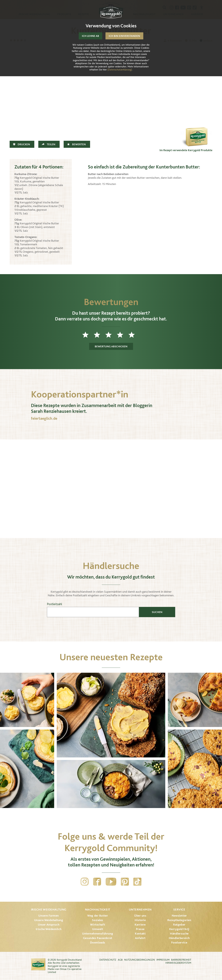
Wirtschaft (98, 925)
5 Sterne (134, 335)
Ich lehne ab (90, 36)
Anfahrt (140, 938)
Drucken (24, 144)
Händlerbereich (179, 938)
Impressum (163, 960)
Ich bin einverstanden (124, 36)
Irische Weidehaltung (49, 909)
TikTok (137, 882)
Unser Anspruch (49, 925)
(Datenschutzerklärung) (120, 70)
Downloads (98, 942)
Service (179, 909)
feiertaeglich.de (44, 418)
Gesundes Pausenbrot (98, 938)
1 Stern (88, 335)
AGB (120, 960)
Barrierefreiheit (181, 960)
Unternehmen (140, 909)
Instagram (85, 882)
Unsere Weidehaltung (49, 920)
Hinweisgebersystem (178, 963)
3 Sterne (111, 335)
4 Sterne (123, 335)
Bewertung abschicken (111, 346)
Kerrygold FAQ (179, 929)
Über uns (140, 916)
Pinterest (125, 882)
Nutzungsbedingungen (140, 960)
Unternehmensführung (98, 933)
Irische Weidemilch (49, 929)
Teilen (51, 144)
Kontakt (140, 933)
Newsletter (179, 916)
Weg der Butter (98, 916)
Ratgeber (179, 925)
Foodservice (179, 942)
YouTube (111, 882)
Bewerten (79, 144)
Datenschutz (108, 960)
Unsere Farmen (48, 916)
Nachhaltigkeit (98, 909)
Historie (140, 920)
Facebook (97, 882)
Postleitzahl (54, 604)
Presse (140, 929)
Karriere (140, 925)
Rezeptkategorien (179, 920)
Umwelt (98, 929)
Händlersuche (179, 933)
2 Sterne (100, 335)
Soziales (98, 920)
